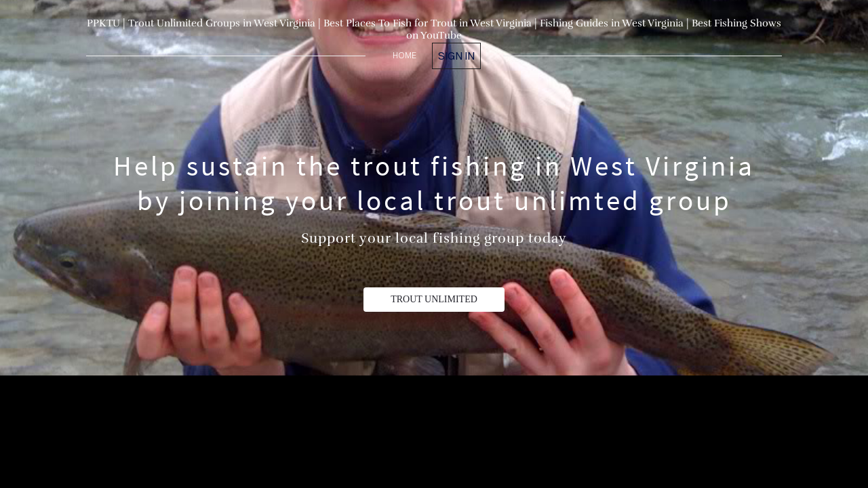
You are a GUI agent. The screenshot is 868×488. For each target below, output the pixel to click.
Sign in (456, 56)
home (405, 55)
